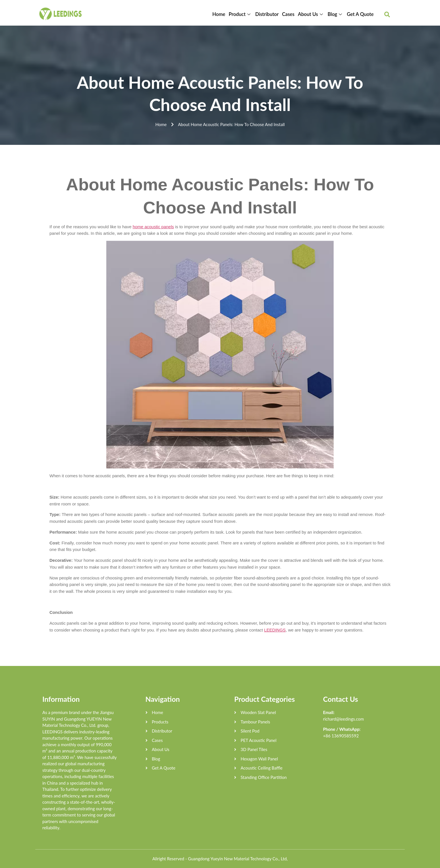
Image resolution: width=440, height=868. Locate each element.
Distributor (267, 14)
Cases (288, 14)
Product (240, 14)
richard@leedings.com (344, 719)
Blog (336, 14)
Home (219, 14)
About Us (311, 14)
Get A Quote (360, 14)
